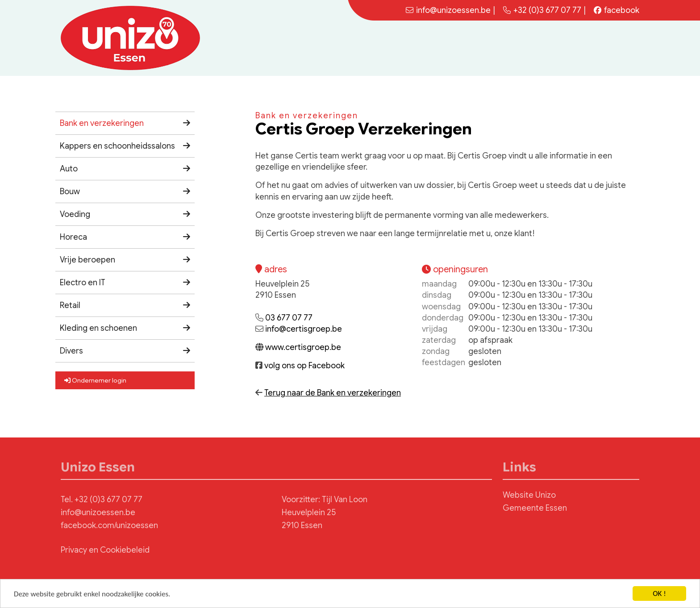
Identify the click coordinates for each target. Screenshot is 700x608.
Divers (71, 351)
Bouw (70, 192)
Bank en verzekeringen (102, 123)
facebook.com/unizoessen (109, 525)
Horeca (73, 237)
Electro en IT (83, 283)
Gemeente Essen (535, 508)
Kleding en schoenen (98, 328)
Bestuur (584, 48)
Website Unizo (529, 495)
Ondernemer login (95, 380)
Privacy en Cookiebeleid (105, 550)
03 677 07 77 (289, 318)
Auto (69, 169)
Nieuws (513, 48)
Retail (70, 305)
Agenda (548, 48)
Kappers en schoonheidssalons (117, 146)
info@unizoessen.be (98, 512)
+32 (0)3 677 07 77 (542, 10)
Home (481, 48)
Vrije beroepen (87, 260)
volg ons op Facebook (304, 366)
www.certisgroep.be (303, 347)
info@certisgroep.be (304, 329)
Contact (621, 48)
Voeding (75, 214)
